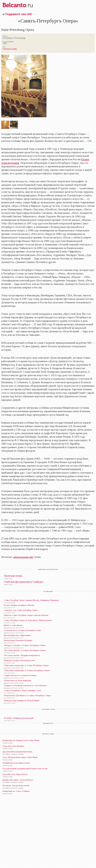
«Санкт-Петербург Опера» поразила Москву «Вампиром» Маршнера (31, 600)
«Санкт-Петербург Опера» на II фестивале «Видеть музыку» (28, 620)
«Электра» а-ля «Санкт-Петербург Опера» (21, 610)
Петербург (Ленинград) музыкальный (18, 718)
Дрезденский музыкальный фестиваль (17, 752)
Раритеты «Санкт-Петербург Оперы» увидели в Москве (26, 615)
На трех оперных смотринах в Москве (19, 605)
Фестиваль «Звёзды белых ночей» (16, 786)
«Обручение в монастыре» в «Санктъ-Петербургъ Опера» (27, 670)
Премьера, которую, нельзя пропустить (19, 660)
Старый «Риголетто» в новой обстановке (20, 675)
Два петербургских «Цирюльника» (17, 635)
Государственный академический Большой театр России (25, 769)
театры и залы (10, 49)
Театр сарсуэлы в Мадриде (13, 746)
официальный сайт (23, 557)
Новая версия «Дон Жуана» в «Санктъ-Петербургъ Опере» (28, 695)
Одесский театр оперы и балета (15, 774)
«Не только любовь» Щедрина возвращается (22, 655)
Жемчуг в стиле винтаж (13, 625)
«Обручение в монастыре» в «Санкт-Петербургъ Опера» (26, 665)
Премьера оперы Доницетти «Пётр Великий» (22, 700)
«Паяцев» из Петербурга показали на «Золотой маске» (26, 685)
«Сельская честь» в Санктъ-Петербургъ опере (22, 630)
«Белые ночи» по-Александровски (17, 680)
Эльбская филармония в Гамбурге (24, 582)
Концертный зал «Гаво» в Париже (16, 791)
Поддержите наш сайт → (20, 14)
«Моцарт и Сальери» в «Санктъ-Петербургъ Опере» (25, 645)
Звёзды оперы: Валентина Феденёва (18, 640)
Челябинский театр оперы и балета (16, 763)
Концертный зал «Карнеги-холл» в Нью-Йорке (21, 740)
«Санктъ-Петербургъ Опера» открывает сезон (22, 690)
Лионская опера (13, 576)
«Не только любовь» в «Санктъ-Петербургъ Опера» (25, 650)
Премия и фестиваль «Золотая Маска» (18, 780)
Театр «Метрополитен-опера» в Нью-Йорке (20, 757)
